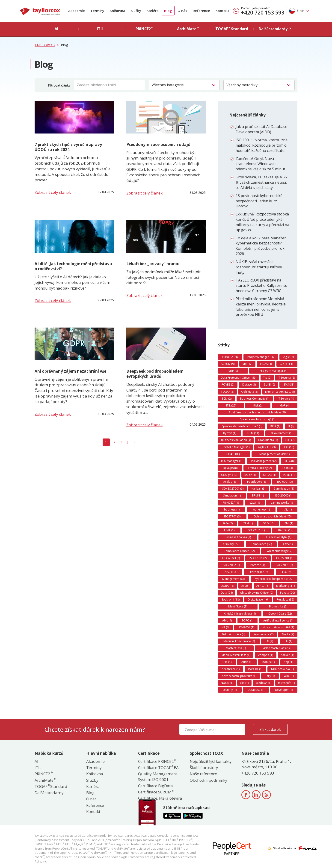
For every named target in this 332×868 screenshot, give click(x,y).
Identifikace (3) (238, 606)
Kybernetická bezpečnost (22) (274, 579)
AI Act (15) (263, 586)
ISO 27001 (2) (284, 565)
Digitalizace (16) (258, 599)
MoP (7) (247, 364)
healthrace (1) (231, 669)
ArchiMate (45, 780)
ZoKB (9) (269, 385)
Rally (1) (270, 676)
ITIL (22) (231, 405)
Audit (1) (247, 662)
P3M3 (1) (289, 475)
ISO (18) (289, 447)
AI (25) (245, 586)
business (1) (232, 509)
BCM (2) (227, 399)
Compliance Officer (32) (239, 551)
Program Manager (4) (273, 371)
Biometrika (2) (278, 606)
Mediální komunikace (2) (239, 641)
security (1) (230, 690)
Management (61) (234, 579)
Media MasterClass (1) (236, 655)
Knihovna (117, 11)
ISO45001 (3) (234, 454)
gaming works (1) (282, 503)
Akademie (77, 11)
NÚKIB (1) (227, 683)
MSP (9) (233, 371)
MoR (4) (285, 405)
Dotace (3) (249, 385)
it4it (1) (287, 509)
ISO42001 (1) (246, 627)
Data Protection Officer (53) (239, 378)
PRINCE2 (43, 774)
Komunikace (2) (264, 634)
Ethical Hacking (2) (260, 468)
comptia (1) (266, 655)
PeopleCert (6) (256, 482)
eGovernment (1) (281, 433)
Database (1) (256, 690)
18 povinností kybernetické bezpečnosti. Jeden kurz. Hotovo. (259, 201)
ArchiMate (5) (249, 392)
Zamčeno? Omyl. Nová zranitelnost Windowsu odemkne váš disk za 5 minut (260, 164)
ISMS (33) (289, 385)
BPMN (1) (258, 495)
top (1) (289, 662)
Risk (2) (258, 405)
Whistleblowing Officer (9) (256, 593)
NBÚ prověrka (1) (282, 669)
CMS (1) (288, 544)
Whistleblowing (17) (279, 551)
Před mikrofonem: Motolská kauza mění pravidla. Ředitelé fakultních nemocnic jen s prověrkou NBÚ (261, 307)
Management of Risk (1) (274, 454)
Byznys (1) (230, 433)
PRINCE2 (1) (231, 502)
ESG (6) (287, 572)
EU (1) (288, 641)
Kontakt (222, 11)
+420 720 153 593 (263, 12)
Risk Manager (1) (232, 461)
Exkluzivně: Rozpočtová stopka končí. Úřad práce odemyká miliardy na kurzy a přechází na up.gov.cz (262, 222)
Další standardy (49, 793)
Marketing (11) (285, 586)
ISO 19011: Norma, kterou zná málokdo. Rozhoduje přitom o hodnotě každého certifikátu (262, 145)
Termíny (97, 11)
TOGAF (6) (227, 392)
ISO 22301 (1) (256, 530)
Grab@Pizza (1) (268, 440)
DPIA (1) (275, 426)
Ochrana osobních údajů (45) (273, 516)
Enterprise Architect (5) (280, 392)
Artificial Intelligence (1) (278, 620)
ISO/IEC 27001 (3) (233, 489)
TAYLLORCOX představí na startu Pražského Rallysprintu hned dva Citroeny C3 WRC (261, 285)
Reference (201, 11)
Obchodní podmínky (209, 780)
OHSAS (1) (270, 475)
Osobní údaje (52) (280, 614)
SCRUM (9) (228, 364)
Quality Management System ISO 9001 (158, 777)
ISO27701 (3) (232, 516)
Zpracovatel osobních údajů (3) (242, 426)
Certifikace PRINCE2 (157, 761)
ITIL (38, 768)
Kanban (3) (258, 489)
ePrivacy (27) (231, 544)
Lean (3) (288, 468)
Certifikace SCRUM (156, 792)
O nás (182, 11)
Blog (168, 11)
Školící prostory (204, 768)
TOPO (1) (248, 620)
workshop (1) (261, 509)
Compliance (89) (261, 544)
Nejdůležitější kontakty (211, 761)
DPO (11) (269, 523)
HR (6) (225, 627)
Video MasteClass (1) (276, 648)
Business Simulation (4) (236, 440)
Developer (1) (284, 690)
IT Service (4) (286, 399)
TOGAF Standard (51, 786)
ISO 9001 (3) (285, 482)
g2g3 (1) (255, 503)
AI (36, 761)
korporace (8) (259, 572)
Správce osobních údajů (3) (258, 419)
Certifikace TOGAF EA (158, 768)
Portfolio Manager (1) (236, 447)
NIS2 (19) (230, 572)
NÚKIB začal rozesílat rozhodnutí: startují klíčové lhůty (259, 267)
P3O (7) (290, 440)
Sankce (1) (288, 655)
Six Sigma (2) (229, 475)
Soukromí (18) (231, 599)
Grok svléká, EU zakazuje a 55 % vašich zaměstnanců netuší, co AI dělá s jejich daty (261, 182)
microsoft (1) (286, 683)
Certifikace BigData (156, 786)
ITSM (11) (253, 433)
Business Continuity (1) (255, 399)
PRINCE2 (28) (230, 357)
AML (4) (227, 620)
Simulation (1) (232, 495)
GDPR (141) (287, 364)
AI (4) (270, 641)
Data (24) (227, 593)
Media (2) (288, 634)
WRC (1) (289, 676)
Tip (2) (267, 378)
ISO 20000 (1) (284, 495)
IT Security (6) (286, 378)
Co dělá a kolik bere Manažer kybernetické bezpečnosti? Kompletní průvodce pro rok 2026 (261, 246)
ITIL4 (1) (248, 523)
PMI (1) (289, 523)
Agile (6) (289, 357)
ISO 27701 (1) (285, 558)
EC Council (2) (231, 558)
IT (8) (291, 426)
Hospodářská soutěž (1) (278, 627)
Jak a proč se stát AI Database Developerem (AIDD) (261, 129)
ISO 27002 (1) (231, 565)
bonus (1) (268, 662)
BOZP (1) (250, 475)
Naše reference (203, 774)
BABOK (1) (285, 530)
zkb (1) (244, 683)
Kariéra (153, 11)
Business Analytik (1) (278, 537)
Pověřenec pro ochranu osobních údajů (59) (258, 412)
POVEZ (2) (228, 385)
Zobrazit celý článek (53, 192)
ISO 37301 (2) (258, 558)
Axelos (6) (230, 482)
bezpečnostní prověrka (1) (239, 676)
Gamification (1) (284, 489)
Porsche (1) (258, 565)
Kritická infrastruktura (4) (240, 614)
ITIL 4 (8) (289, 461)
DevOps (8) (230, 468)
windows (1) (263, 683)
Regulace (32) (285, 599)
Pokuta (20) (287, 593)
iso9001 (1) (255, 669)
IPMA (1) (229, 530)
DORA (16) (228, 586)
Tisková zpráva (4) (233, 634)
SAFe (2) (228, 523)
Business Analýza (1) (238, 537)
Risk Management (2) (263, 461)
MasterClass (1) (236, 648)
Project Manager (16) (261, 357)
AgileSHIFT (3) (267, 447)
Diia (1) (227, 662)
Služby (136, 11)
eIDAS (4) (266, 364)
